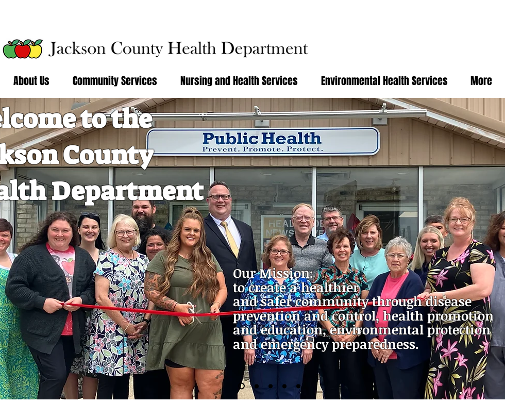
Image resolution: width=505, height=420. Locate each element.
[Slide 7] (298, 386)
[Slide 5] (284, 386)
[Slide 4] (271, 386)
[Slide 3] (257, 386)
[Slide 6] (241, 386)
